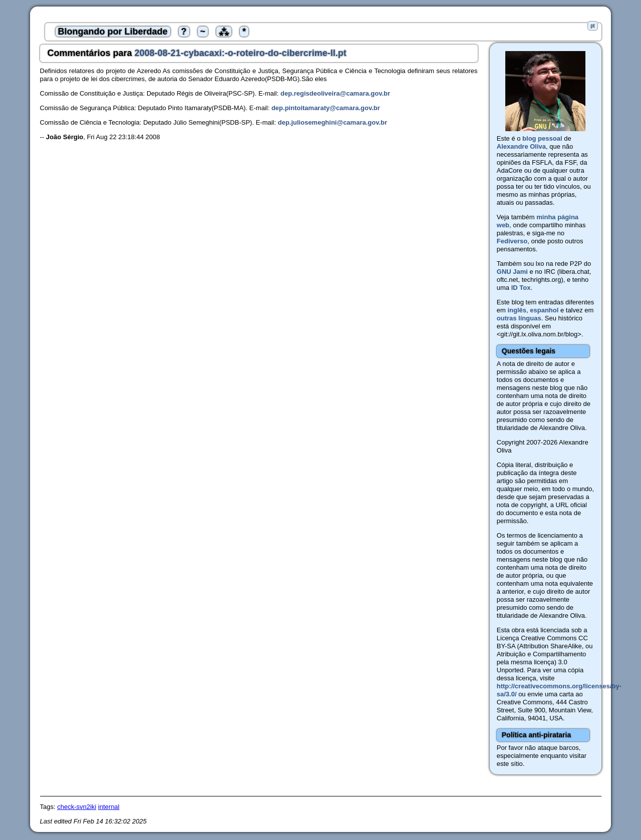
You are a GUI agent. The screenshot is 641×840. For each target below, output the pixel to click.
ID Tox (521, 288)
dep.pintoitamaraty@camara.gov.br (326, 108)
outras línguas (519, 318)
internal (109, 807)
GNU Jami (512, 272)
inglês (517, 310)
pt (592, 26)
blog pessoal (542, 138)
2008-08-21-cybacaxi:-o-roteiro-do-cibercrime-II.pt (241, 53)
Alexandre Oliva (521, 146)
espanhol (544, 310)
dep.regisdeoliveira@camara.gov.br (335, 93)
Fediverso (512, 241)
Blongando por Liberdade (113, 32)
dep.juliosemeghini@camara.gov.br (333, 122)
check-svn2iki (77, 807)
